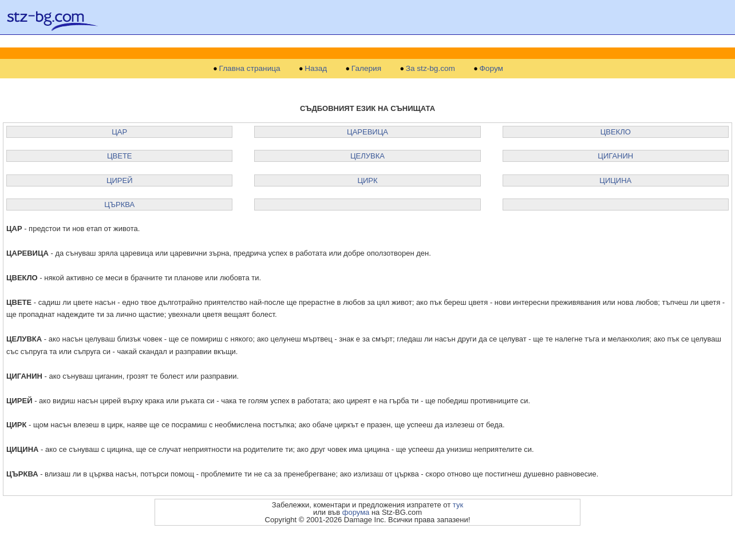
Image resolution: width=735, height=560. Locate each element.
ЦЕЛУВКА (367, 156)
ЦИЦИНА (615, 180)
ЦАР (119, 132)
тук (458, 505)
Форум (491, 69)
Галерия (366, 69)
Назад (316, 69)
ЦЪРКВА (119, 204)
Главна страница (250, 69)
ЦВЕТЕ (120, 156)
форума (356, 512)
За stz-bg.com (430, 69)
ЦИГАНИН (615, 156)
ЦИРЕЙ (120, 180)
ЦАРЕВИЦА (367, 132)
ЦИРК (367, 180)
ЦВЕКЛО (616, 132)
